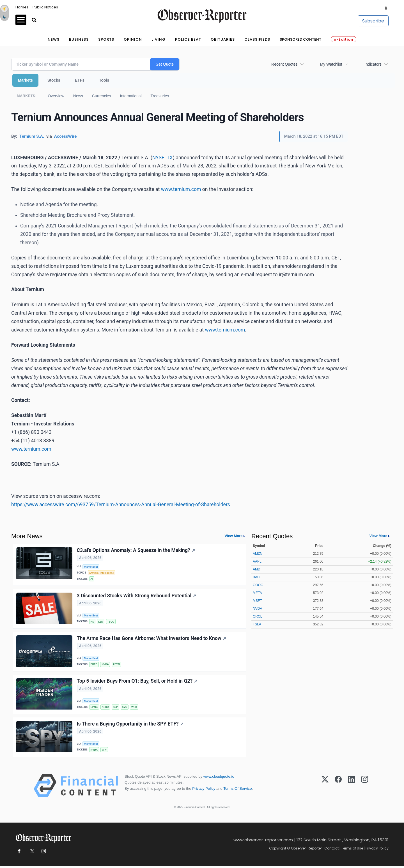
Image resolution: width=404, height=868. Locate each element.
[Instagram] (365, 788)
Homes (22, 7)
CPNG (94, 708)
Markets (25, 80)
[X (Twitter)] (325, 788)
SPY (104, 751)
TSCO (111, 622)
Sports (106, 39)
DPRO (94, 665)
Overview (56, 96)
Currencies (102, 96)
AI (92, 579)
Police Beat (188, 39)
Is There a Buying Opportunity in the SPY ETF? (130, 725)
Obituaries (223, 39)
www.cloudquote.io (219, 778)
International (131, 96)
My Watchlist (331, 64)
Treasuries (160, 96)
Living (159, 39)
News (54, 39)
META (257, 593)
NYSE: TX (163, 158)
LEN (101, 622)
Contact (331, 850)
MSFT (257, 601)
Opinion (133, 39)
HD (92, 622)
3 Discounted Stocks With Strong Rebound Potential (136, 596)
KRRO (105, 708)
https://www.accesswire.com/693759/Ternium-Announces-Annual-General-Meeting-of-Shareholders (121, 505)
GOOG (258, 585)
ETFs (80, 80)
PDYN (117, 665)
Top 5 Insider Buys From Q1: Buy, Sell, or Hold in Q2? (137, 682)
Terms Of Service (237, 790)
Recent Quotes (284, 64)
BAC (256, 577)
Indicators (373, 64)
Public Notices (45, 7)
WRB (134, 708)
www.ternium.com (181, 189)
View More (233, 536)
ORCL (257, 616)
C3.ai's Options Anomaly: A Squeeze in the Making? (136, 550)
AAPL (257, 561)
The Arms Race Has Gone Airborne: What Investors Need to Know (151, 639)
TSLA (257, 624)
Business (79, 39)
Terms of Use (352, 850)
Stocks (54, 80)
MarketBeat (91, 567)
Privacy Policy (204, 790)
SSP (116, 708)
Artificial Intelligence (102, 573)
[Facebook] (338, 788)
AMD (257, 569)
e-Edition (344, 39)
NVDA (105, 665)
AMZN (258, 554)
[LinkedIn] (351, 788)
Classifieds (257, 39)
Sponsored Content (300, 39)
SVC (125, 708)
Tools (104, 80)
